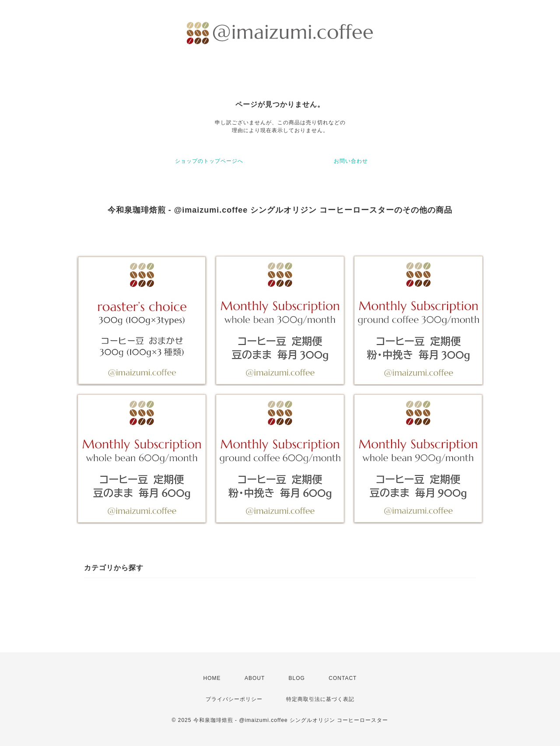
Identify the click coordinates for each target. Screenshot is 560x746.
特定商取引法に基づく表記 (320, 699)
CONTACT (343, 678)
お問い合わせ (351, 161)
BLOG (297, 678)
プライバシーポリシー (234, 699)
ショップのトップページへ (209, 161)
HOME (212, 678)
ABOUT (255, 678)
